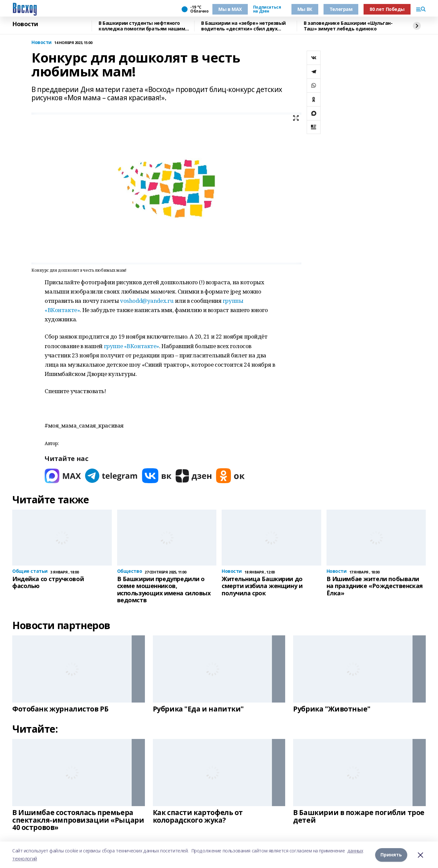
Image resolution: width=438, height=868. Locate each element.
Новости (25, 24)
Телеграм (341, 9)
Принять (391, 855)
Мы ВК (305, 9)
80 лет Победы (387, 9)
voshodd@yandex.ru (147, 301)
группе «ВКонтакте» (131, 346)
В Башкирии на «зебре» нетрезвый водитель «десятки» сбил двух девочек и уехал (243, 26)
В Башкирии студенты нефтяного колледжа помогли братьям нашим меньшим (142, 26)
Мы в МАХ (230, 9)
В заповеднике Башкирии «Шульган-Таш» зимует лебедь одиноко (348, 26)
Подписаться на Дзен (267, 9)
